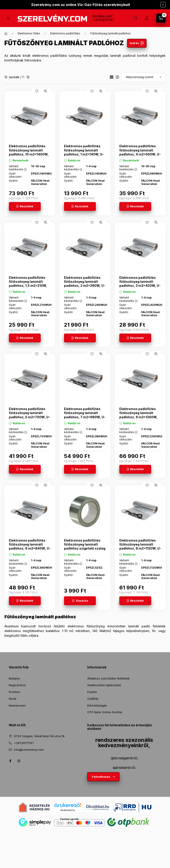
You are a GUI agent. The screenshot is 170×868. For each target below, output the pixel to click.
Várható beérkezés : (18, 168)
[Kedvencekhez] (37, 91)
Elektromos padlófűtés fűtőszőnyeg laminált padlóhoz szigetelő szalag (85, 544)
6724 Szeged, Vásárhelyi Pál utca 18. (40, 736)
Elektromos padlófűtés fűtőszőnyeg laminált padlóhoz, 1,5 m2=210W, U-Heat (28, 284)
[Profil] (147, 18)
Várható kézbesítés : (73, 168)
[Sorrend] (143, 77)
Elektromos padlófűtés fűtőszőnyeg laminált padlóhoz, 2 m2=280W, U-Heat (85, 284)
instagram (19, 761)
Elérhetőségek (97, 705)
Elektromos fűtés (29, 33)
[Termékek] (8, 18)
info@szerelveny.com (29, 750)
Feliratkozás (101, 777)
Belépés (14, 678)
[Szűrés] (137, 43)
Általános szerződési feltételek (108, 678)
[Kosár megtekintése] (161, 18)
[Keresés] (136, 18)
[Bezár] (163, 5)
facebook (10, 761)
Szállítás (93, 699)
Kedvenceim (17, 705)
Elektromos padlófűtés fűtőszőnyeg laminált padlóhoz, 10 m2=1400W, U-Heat (29, 152)
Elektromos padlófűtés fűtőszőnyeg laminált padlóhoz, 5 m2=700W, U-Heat (29, 415)
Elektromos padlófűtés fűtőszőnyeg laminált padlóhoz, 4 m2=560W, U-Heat (140, 152)
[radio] (117, 77)
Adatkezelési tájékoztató (104, 685)
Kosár (13, 699)
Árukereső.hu (68, 810)
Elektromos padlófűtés (65, 33)
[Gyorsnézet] (46, 91)
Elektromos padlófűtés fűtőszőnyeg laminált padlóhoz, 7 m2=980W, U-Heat (85, 415)
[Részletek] (25, 206)
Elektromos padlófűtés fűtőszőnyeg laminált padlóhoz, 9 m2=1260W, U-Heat (138, 415)
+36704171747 (103, 20)
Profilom (14, 692)
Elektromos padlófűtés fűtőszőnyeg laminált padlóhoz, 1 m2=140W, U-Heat (84, 152)
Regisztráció (17, 685)
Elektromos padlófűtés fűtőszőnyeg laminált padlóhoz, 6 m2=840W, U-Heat (30, 546)
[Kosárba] (80, 601)
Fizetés (92, 692)
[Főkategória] (6, 33)
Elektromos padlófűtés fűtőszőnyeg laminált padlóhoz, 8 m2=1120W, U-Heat (140, 546)
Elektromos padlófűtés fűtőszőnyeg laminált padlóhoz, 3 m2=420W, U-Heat (140, 284)
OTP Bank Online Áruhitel (105, 712)
